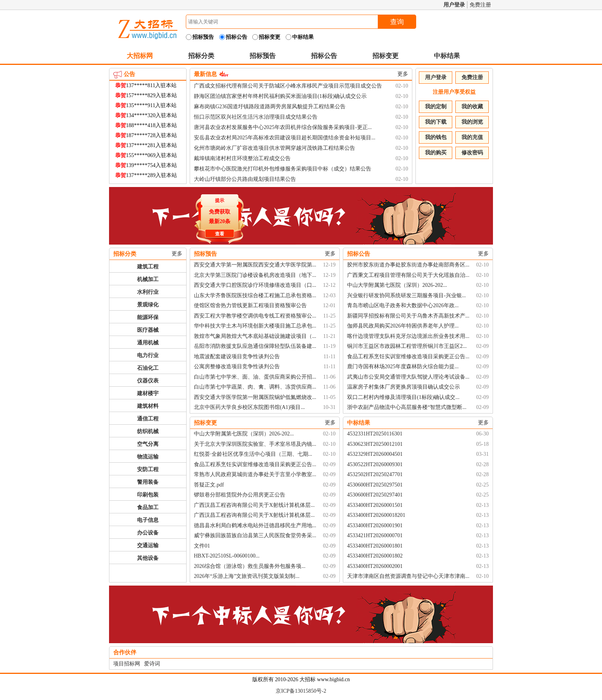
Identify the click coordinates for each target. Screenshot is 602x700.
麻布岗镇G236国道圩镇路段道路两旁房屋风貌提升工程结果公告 (270, 107)
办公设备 (148, 533)
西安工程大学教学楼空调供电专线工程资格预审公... (255, 316)
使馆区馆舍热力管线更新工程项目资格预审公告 (250, 305)
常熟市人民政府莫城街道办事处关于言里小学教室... (255, 474)
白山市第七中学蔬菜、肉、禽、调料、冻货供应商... (255, 387)
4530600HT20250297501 (375, 485)
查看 (218, 233)
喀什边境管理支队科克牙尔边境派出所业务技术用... (408, 336)
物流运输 (148, 457)
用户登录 (454, 5)
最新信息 (205, 74)
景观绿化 (148, 305)
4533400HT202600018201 (376, 515)
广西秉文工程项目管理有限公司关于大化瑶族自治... (408, 275)
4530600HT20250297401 (375, 495)
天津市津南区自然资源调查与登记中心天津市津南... (408, 576)
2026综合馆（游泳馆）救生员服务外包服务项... (250, 566)
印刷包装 (148, 495)
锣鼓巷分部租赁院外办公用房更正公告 (240, 495)
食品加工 (148, 507)
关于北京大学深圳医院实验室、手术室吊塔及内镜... (255, 444)
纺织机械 (148, 431)
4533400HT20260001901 (375, 525)
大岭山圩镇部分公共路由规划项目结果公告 (245, 179)
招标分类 (201, 56)
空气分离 (148, 444)
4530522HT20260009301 (375, 464)
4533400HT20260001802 (375, 556)
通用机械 (148, 343)
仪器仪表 (148, 381)
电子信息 (148, 520)
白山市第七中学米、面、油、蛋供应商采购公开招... (255, 377)
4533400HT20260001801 (375, 546)
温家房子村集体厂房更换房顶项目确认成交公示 (404, 387)
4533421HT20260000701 (375, 535)
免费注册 (480, 5)
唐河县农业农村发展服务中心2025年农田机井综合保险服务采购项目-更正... (283, 127)
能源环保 (148, 317)
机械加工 (148, 279)
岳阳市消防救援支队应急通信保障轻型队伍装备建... (255, 346)
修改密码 (472, 153)
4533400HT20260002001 (375, 566)
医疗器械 (148, 330)
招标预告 (263, 56)
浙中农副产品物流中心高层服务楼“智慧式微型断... (407, 407)
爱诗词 (152, 664)
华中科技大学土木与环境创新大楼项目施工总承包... (255, 326)
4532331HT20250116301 (375, 434)
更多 (403, 74)
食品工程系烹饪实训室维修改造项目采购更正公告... (408, 357)
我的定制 (436, 107)
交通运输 (148, 545)
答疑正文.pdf (209, 485)
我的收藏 (472, 107)
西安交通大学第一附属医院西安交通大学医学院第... (255, 265)
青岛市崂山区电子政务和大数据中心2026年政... (403, 305)
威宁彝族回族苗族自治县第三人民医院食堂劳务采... (255, 535)
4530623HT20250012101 (375, 444)
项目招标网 (127, 664)
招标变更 (385, 56)
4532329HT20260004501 (375, 454)
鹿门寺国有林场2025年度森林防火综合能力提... (403, 367)
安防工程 (148, 469)
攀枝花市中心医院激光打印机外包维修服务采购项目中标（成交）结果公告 (283, 169)
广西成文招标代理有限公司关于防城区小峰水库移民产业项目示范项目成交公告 (288, 86)
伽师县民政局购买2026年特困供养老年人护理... (403, 326)
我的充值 (472, 137)
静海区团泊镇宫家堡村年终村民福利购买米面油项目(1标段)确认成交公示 (280, 96)
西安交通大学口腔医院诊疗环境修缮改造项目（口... (255, 285)
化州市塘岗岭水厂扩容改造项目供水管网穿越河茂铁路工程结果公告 (275, 148)
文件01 (202, 546)
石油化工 (148, 368)
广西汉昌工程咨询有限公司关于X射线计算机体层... (254, 505)
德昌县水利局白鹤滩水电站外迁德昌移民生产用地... (255, 525)
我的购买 (436, 153)
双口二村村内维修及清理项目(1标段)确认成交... (403, 397)
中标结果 (447, 56)
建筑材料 (148, 406)
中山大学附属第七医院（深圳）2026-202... (397, 285)
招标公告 (324, 56)
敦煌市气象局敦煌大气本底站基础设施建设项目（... (255, 336)
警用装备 (148, 482)
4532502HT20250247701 (375, 474)
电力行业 (148, 355)
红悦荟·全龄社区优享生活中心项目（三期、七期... (253, 454)
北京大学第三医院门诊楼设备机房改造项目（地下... (255, 275)
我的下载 (436, 122)
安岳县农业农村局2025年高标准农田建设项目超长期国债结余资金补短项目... (285, 138)
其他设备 (148, 558)
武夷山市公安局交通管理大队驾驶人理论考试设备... (408, 377)
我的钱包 (436, 137)
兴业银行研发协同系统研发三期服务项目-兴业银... (406, 295)
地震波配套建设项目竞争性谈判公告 (237, 357)
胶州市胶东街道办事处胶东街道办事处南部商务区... (408, 265)
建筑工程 (148, 267)
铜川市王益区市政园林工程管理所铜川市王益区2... (407, 346)
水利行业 (148, 292)
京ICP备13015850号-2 (301, 691)
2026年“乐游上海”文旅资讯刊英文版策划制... (247, 576)
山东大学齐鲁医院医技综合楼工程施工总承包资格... (255, 295)
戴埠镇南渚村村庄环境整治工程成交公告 (242, 158)
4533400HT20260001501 (375, 505)
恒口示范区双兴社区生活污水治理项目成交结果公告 (256, 117)
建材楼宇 (148, 393)
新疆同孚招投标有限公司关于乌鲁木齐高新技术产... (408, 316)
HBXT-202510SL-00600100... (227, 556)
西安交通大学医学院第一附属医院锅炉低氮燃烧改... (255, 397)
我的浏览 (472, 122)
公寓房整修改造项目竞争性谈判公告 (237, 367)
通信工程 (148, 419)
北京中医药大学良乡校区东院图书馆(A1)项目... (249, 407)
